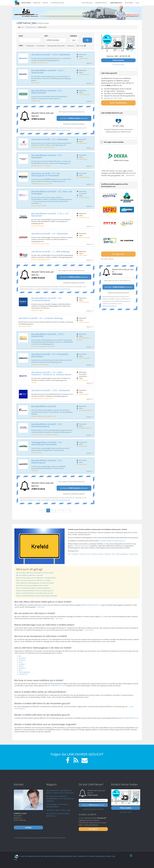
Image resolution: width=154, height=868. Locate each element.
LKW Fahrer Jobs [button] (87, 3)
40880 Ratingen (84, 394)
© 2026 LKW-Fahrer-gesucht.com (29, 856)
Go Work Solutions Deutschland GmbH (43, 147)
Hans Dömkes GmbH (25, 326)
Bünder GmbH (36, 101)
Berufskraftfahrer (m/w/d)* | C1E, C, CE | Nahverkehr (50, 215)
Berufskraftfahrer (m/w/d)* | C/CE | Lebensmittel (48, 72)
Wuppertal (108, 554)
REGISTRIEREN (129, 3)
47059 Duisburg (84, 74)
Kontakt (92, 856)
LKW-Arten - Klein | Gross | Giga (58, 810)
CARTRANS (35, 471)
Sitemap (108, 856)
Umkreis (73, 36)
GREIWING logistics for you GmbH (42, 184)
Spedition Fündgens (37, 310)
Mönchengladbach (122, 554)
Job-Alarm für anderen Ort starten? (74, 124)
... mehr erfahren (89, 630)
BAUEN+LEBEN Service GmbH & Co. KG (44, 416)
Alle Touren (80, 46)
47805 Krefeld (83, 58)
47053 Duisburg (84, 94)
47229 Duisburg (84, 177)
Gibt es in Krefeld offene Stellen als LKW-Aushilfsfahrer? (33, 588)
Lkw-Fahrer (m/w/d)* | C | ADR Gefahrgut (51, 252)
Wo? (46, 36)
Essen (89, 554)
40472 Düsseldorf (85, 237)
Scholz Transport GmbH (39, 206)
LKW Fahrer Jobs (31, 27)
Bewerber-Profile (102, 3)
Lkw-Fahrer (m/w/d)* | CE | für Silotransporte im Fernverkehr (46, 174)
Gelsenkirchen (134, 554)
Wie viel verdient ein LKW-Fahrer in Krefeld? (30, 575)
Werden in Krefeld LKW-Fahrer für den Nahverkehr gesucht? (35, 593)
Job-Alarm (100, 856)
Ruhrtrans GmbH (37, 453)
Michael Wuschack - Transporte (41, 166)
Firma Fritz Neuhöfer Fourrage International (45, 434)
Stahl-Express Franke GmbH (40, 364)
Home (22, 27)
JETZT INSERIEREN (118, 103)
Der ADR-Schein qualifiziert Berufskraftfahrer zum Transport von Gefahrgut (60, 799)
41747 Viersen (84, 380)
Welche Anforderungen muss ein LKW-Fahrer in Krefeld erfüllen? (36, 578)
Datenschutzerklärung (63, 130)
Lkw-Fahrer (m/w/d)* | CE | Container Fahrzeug (40, 318)
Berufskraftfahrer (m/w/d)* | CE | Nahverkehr (47, 156)
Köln (69, 554)
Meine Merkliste (57, 3)
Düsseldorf (75, 554)
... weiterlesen (40, 607)
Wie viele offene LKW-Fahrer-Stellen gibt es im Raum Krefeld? (35, 573)
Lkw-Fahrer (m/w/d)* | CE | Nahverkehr (50, 139)
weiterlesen (130, 175)
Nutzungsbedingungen (63, 856)
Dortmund (83, 554)
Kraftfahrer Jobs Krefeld (82, 546)
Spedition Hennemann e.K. (39, 63)
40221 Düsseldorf (85, 358)
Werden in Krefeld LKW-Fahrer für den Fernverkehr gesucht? (35, 591)
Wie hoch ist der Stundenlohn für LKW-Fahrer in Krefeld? (33, 580)
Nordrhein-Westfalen (86, 410)
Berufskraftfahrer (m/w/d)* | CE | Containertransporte (47, 299)
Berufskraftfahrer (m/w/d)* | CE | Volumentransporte (47, 425)
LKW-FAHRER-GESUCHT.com (93, 605)
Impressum (49, 856)
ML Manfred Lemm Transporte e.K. (42, 398)
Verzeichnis (37, 3)
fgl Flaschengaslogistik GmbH (40, 260)
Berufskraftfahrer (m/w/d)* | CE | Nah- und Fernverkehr (52, 193)
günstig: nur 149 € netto (113, 98)
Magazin (45, 3)
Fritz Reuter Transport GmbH (40, 244)
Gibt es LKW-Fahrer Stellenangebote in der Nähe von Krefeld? (35, 583)
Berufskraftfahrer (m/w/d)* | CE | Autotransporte (47, 461)
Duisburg (95, 554)
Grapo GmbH (35, 83)
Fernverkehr (40, 46)
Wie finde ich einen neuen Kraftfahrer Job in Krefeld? (32, 585)
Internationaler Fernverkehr (56, 46)
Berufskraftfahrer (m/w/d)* (44, 406)
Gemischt (70, 46)
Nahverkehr (30, 46)
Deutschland (83, 446)
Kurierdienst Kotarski (38, 226)
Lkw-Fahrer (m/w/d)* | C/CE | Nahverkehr (51, 55)
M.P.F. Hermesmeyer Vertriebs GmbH (43, 346)
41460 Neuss (83, 143)
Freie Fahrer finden (118, 65)
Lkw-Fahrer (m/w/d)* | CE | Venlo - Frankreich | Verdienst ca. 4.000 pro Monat (51, 373)
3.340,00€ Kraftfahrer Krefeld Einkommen (112, 541)
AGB (75, 856)
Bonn (114, 554)
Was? (21, 36)
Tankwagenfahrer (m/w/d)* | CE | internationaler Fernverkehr (47, 443)
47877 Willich (83, 255)
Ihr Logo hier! (118, 254)
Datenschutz (82, 856)
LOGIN (137, 3)
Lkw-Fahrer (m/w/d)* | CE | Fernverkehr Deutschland (50, 355)
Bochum (101, 554)
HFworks (34, 382)
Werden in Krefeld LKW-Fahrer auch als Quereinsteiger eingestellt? (37, 596)
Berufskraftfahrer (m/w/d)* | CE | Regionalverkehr (47, 92)
